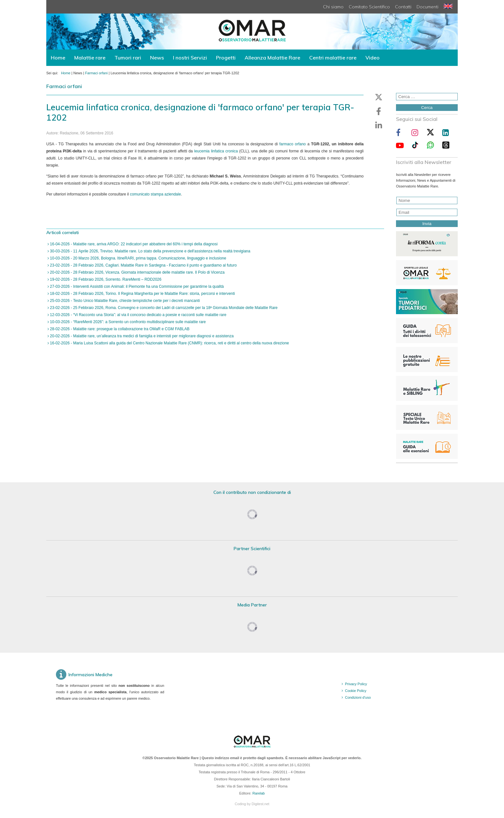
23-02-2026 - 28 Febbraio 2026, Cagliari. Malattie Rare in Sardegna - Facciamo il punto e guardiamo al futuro (143, 265)
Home (58, 58)
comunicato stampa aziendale (155, 194)
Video (373, 58)
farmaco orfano (292, 144)
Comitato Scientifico (369, 7)
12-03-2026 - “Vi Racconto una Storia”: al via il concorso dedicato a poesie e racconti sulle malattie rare (138, 315)
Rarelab (259, 793)
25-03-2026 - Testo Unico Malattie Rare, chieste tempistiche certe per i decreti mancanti (124, 301)
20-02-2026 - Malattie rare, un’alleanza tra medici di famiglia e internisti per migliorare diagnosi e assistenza (141, 336)
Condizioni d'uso (358, 697)
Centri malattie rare (333, 58)
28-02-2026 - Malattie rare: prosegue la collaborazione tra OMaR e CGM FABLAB (119, 329)
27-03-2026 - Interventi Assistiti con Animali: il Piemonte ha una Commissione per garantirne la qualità (136, 286)
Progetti (226, 58)
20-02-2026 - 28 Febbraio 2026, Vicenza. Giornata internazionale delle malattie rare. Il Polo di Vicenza (137, 272)
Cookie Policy (356, 691)
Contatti (403, 7)
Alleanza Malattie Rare (272, 58)
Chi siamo (333, 7)
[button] (379, 97)
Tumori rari (128, 58)
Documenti (428, 7)
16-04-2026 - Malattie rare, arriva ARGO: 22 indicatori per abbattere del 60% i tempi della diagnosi (133, 244)
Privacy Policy (356, 684)
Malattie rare (90, 58)
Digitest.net (261, 804)
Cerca (427, 108)
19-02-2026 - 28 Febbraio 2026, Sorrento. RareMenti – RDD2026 (105, 279)
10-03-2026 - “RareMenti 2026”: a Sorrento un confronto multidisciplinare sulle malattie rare (127, 322)
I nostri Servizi (190, 58)
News (157, 58)
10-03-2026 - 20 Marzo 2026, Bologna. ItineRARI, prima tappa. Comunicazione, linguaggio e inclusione (138, 258)
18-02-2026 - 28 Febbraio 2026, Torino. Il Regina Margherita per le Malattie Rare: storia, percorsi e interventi (142, 294)
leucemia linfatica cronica (216, 151)
